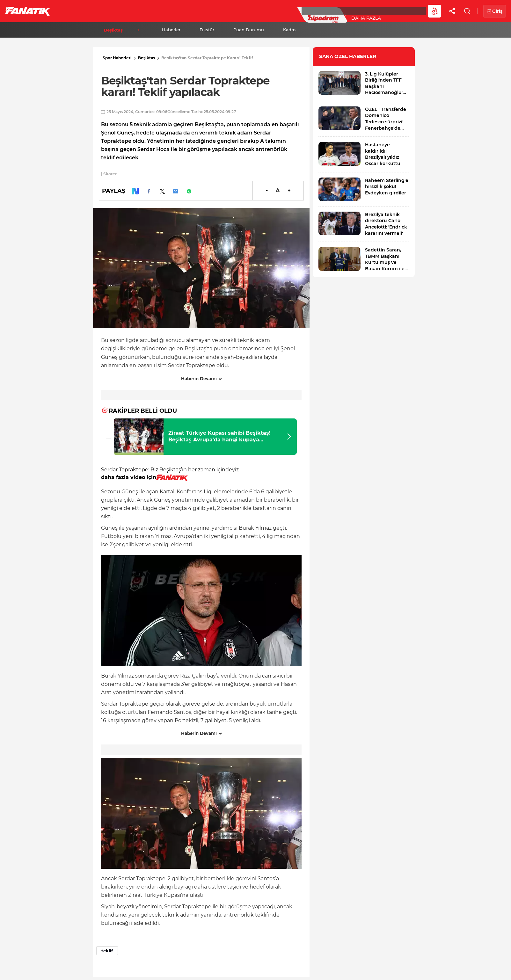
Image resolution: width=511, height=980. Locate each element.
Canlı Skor (261, 11)
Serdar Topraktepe (192, 365)
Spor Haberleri (117, 58)
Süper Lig (107, 11)
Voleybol (185, 11)
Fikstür (207, 30)
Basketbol (146, 11)
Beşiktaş (146, 58)
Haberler (171, 30)
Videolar (394, 11)
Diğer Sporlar (350, 11)
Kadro (289, 30)
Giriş (495, 11)
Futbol (73, 11)
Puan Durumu (249, 30)
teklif (107, 951)
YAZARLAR (223, 11)
